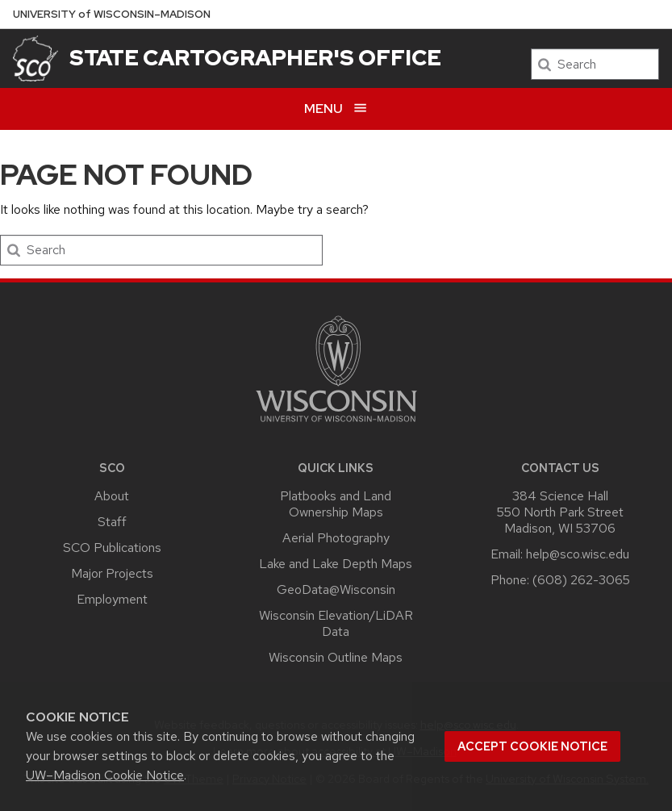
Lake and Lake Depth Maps (336, 564)
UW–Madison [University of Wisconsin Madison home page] (112, 14)
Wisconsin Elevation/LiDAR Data (336, 623)
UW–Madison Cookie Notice (105, 775)
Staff (112, 522)
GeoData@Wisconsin (336, 589)
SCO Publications (112, 548)
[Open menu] (336, 109)
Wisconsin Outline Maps (336, 657)
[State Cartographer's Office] (35, 59)
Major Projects (112, 573)
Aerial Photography (336, 538)
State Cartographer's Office (255, 57)
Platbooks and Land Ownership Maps (336, 504)
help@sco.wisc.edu (578, 554)
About (112, 496)
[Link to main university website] (336, 425)
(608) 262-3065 (581, 580)
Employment (112, 599)
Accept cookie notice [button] (532, 746)
